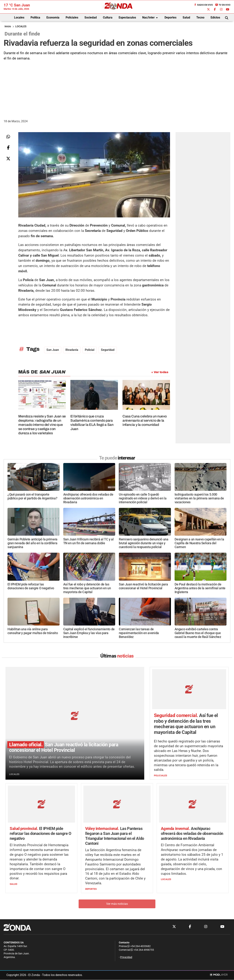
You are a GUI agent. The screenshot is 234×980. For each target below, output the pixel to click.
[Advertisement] (117, 89)
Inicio (8, 26)
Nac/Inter (151, 18)
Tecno (200, 17)
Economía (53, 17)
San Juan (53, 350)
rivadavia (72, 350)
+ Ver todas (160, 372)
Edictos (215, 17)
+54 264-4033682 (139, 946)
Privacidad (126, 957)
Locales (19, 17)
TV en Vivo (223, 5)
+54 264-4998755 (142, 950)
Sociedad (91, 17)
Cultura (108, 17)
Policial (90, 350)
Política (35, 17)
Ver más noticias (117, 904)
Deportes (170, 17)
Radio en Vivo (203, 5)
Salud (186, 17)
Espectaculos (127, 17)
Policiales (72, 17)
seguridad (108, 350)
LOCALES (21, 26)
